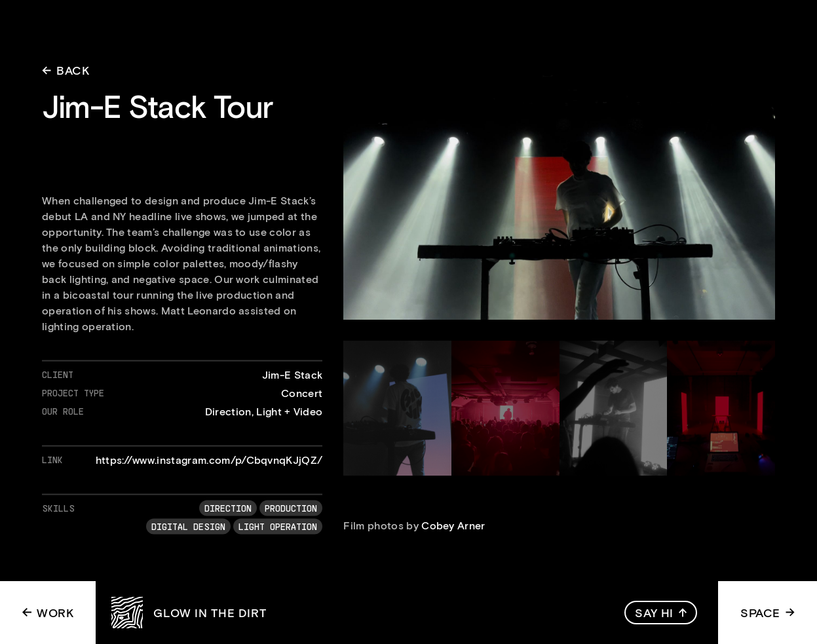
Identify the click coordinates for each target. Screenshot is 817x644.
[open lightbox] (559, 197)
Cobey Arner (453, 525)
